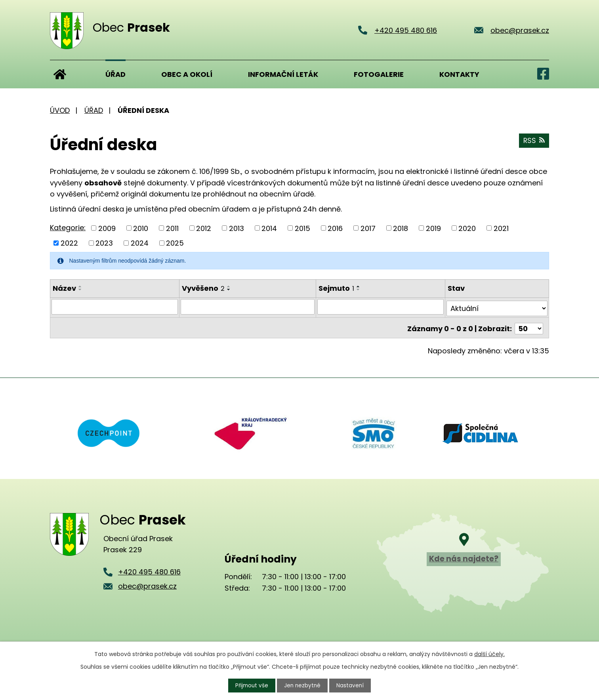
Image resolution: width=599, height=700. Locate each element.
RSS (534, 142)
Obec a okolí (187, 74)
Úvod (60, 74)
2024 (140, 243)
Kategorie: (68, 228)
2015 (302, 228)
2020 (467, 228)
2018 (401, 228)
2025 (175, 243)
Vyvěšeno (203, 288)
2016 (335, 228)
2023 (104, 243)
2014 (269, 228)
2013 (237, 228)
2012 (204, 228)
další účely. (489, 654)
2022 (69, 243)
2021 (501, 228)
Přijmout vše (251, 685)
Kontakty (459, 74)
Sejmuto (337, 288)
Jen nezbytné (303, 685)
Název (64, 288)
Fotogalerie (379, 74)
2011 (172, 228)
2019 (433, 228)
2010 (141, 228)
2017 (368, 228)
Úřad (115, 74)
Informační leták (283, 74)
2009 (107, 228)
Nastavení (351, 685)
